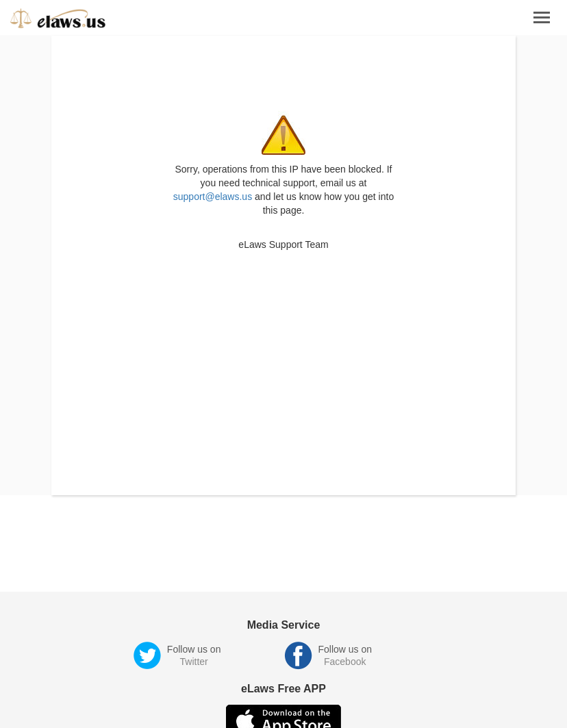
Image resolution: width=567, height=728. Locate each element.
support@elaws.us (213, 197)
